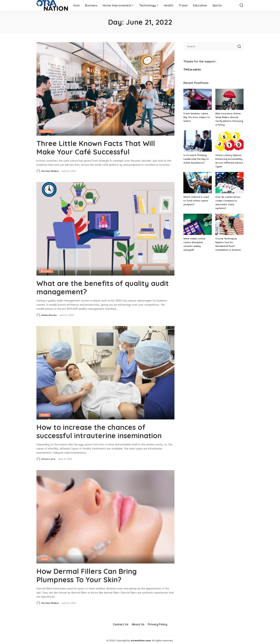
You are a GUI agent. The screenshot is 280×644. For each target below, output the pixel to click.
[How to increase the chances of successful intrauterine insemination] (105, 372)
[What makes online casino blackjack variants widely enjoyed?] (197, 224)
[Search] (241, 5)
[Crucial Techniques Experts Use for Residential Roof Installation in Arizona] (229, 224)
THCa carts (192, 70)
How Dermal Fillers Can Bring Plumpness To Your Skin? (87, 574)
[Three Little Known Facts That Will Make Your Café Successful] (105, 89)
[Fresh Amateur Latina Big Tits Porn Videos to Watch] (197, 99)
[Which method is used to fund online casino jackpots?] (197, 183)
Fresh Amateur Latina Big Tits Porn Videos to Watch (197, 117)
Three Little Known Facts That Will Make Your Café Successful (96, 147)
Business (46, 131)
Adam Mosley (49, 314)
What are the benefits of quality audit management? (103, 287)
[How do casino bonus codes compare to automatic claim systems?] (229, 183)
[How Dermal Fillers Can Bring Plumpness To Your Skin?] (105, 516)
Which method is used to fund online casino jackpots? (196, 201)
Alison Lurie (48, 458)
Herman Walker (50, 171)
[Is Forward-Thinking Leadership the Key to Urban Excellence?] (197, 141)
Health (45, 414)
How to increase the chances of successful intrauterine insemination (99, 431)
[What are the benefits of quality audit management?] (105, 229)
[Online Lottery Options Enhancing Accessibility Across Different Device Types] (229, 141)
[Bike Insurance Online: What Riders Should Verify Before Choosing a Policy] (229, 99)
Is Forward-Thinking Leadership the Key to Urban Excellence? (196, 159)
